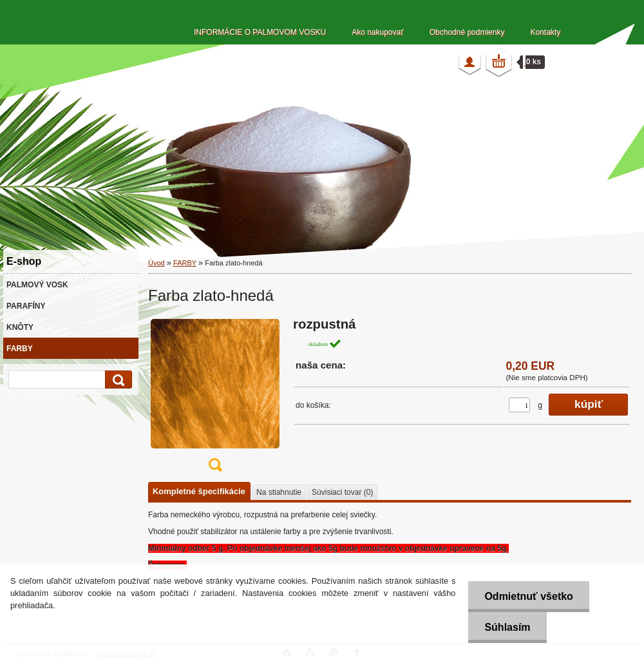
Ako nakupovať (378, 32)
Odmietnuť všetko (528, 596)
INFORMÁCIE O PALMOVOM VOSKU (260, 32)
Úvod (156, 263)
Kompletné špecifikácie (199, 491)
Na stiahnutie (279, 492)
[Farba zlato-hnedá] (215, 399)
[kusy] (519, 405)
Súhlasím (507, 627)
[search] (117, 380)
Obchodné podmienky (467, 32)
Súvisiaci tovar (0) (342, 492)
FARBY (185, 263)
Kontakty (545, 32)
